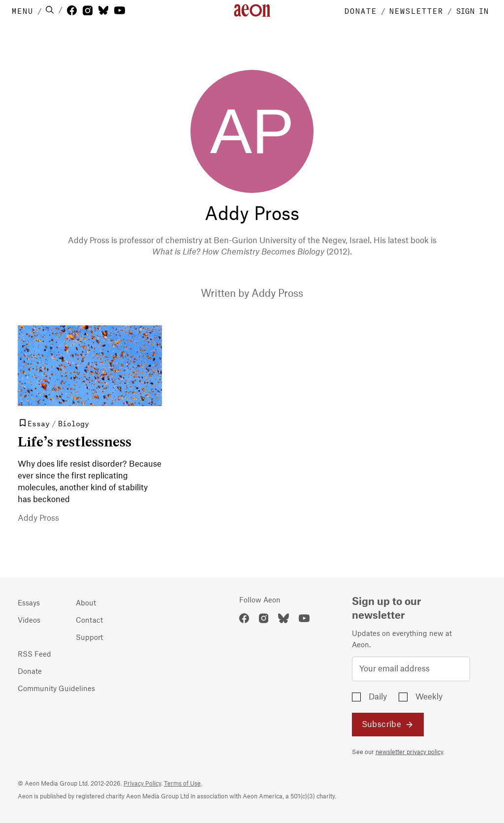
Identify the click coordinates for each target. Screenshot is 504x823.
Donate (30, 672)
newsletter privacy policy (409, 752)
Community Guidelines (56, 689)
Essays (29, 603)
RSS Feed (34, 655)
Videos (29, 621)
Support (89, 638)
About (86, 603)
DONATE (361, 10)
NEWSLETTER (416, 10)
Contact (89, 621)
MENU (23, 10)
